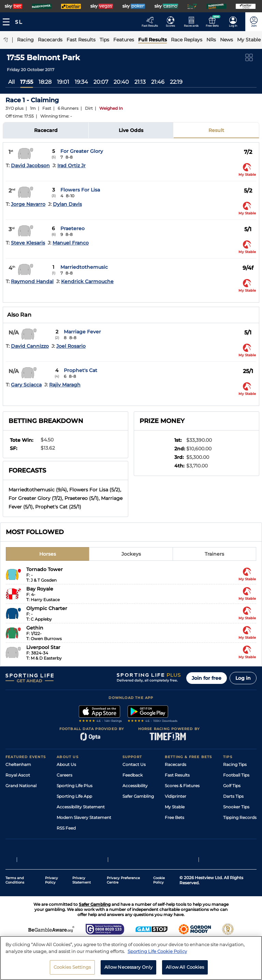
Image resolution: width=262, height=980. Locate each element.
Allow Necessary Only (129, 970)
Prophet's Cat (81, 370)
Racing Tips (235, 764)
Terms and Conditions (15, 880)
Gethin (35, 628)
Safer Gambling (138, 796)
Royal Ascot (18, 775)
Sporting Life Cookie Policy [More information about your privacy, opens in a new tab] (157, 954)
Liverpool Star (43, 647)
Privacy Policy (52, 880)
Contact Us (134, 764)
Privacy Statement (82, 880)
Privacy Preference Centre (123, 880)
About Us (66, 764)
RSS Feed (66, 828)
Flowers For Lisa (80, 190)
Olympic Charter (47, 608)
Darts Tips (233, 796)
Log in (243, 678)
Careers (64, 775)
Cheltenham (18, 764)
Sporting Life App (74, 796)
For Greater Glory (82, 151)
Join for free (207, 678)
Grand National (21, 786)
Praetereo (72, 228)
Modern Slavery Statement (84, 817)
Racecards (176, 764)
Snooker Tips (236, 807)
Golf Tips (232, 786)
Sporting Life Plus (75, 786)
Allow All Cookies (185, 970)
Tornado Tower (45, 569)
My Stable (175, 807)
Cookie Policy (159, 880)
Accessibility (135, 786)
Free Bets (174, 817)
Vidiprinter (176, 796)
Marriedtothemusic (84, 267)
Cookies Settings (72, 970)
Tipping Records (240, 817)
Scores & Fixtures (182, 786)
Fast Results (177, 775)
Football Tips (236, 775)
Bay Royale (40, 589)
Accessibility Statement (81, 807)
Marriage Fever (82, 332)
